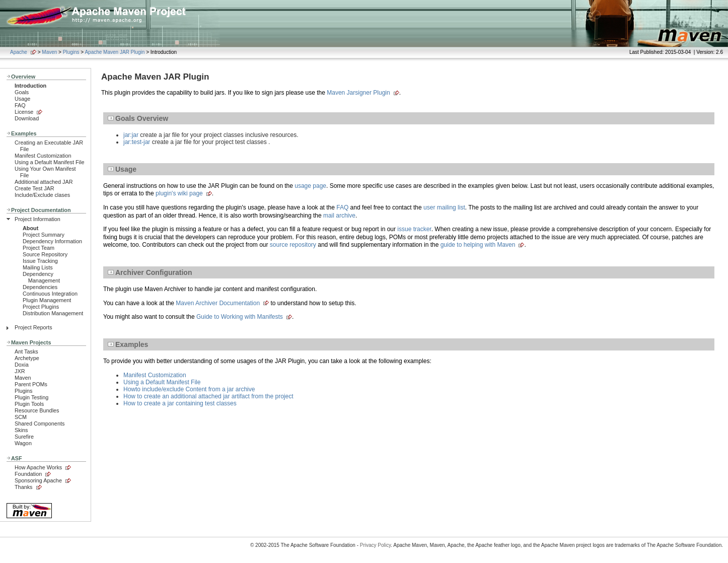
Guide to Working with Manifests (240, 317)
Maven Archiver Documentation (218, 303)
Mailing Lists (38, 267)
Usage (22, 99)
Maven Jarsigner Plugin (358, 93)
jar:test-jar (137, 142)
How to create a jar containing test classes (180, 403)
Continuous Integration (50, 294)
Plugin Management (47, 300)
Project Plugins (41, 307)
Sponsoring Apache (38, 480)
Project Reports (33, 327)
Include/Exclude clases (42, 195)
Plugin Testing (31, 397)
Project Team (39, 248)
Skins (21, 430)
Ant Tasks (26, 351)
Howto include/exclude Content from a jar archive (189, 389)
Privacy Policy (376, 545)
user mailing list (444, 207)
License (24, 112)
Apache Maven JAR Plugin (115, 52)
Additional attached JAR (44, 182)
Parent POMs (31, 384)
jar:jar (131, 135)
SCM (21, 417)
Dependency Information (52, 241)
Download (27, 118)
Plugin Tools (29, 404)
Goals (22, 92)
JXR (20, 371)
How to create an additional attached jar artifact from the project (208, 396)
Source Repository (45, 254)
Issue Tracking (40, 261)
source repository (293, 245)
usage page (310, 186)
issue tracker (414, 229)
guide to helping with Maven (478, 245)
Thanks (24, 487)
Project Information (38, 219)
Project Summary (44, 235)
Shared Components (40, 424)
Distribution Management (53, 313)
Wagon (23, 443)
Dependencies (40, 287)
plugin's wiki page (179, 193)
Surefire (24, 437)
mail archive (339, 216)
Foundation (28, 474)
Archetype (27, 358)
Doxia (22, 365)
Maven (49, 52)
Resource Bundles (37, 410)
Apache (19, 52)
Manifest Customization (43, 156)
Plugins (71, 52)
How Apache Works (38, 467)
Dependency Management (41, 277)
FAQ (20, 105)
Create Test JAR (34, 188)
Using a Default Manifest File (49, 162)
